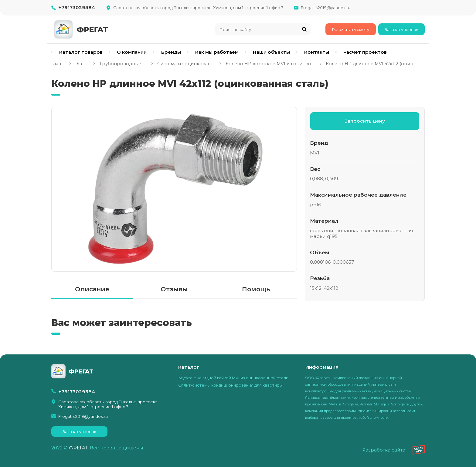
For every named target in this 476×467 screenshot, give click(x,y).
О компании (132, 52)
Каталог (82, 64)
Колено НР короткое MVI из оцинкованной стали (270, 64)
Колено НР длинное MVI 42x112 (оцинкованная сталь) (373, 64)
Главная (58, 64)
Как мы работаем (217, 52)
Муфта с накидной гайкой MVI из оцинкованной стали (233, 378)
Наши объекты (271, 52)
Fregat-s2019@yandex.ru (326, 8)
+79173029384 (77, 7)
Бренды (171, 52)
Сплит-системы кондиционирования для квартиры (230, 385)
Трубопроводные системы (123, 64)
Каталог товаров (81, 52)
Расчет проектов (365, 52)
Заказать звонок (401, 29)
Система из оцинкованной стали (186, 64)
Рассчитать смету (350, 29)
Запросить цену (365, 121)
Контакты (317, 52)
